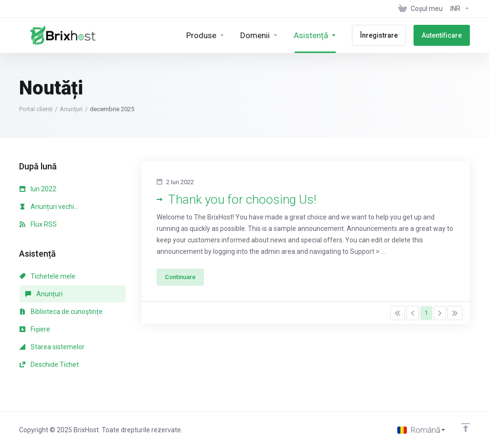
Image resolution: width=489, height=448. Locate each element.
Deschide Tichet (49, 365)
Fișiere (35, 329)
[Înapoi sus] (466, 427)
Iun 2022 (38, 189)
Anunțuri (71, 109)
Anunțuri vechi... (49, 207)
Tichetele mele (48, 276)
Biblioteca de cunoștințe (61, 312)
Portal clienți (36, 109)
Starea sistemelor (52, 347)
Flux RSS (38, 224)
